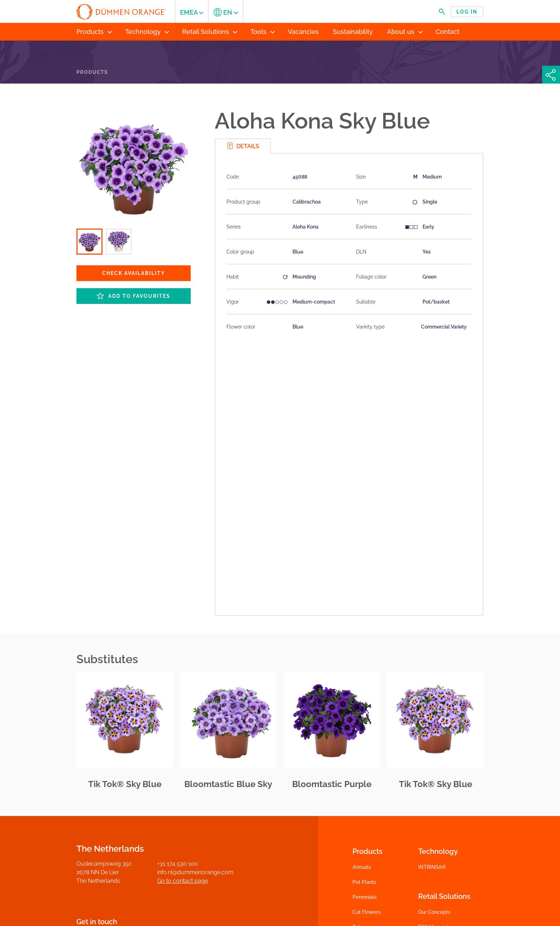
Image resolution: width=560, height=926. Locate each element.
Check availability (134, 273)
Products (92, 72)
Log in (467, 12)
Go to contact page (182, 881)
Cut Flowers (367, 912)
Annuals (362, 867)
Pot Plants (364, 882)
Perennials (365, 897)
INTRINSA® (432, 867)
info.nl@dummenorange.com (195, 872)
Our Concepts (434, 912)
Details (243, 146)
